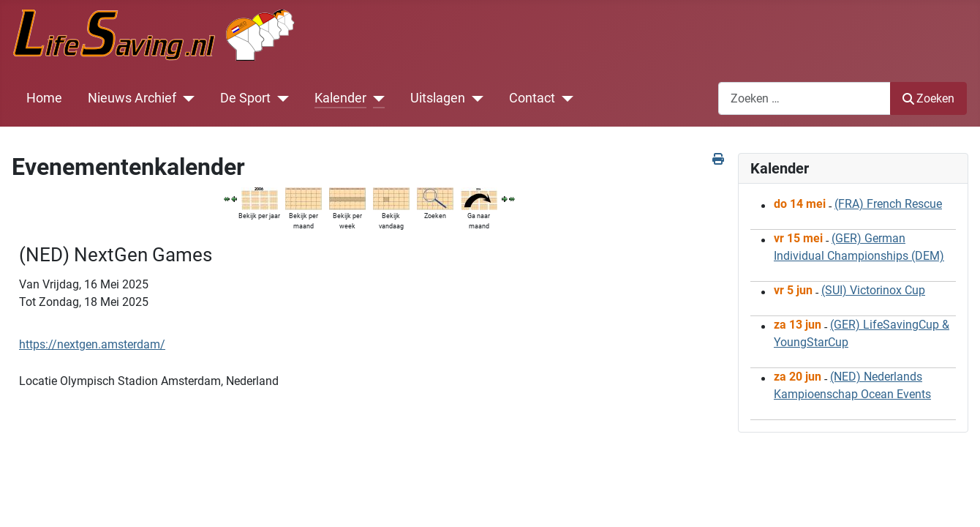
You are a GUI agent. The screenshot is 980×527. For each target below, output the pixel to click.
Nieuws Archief (132, 98)
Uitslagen (438, 98)
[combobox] (804, 98)
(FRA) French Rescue (888, 204)
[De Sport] (280, 98)
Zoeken (928, 98)
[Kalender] (376, 98)
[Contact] (564, 98)
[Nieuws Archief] (185, 98)
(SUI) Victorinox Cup (873, 290)
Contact (532, 98)
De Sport (245, 98)
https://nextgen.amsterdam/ (92, 344)
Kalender (340, 98)
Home (44, 98)
